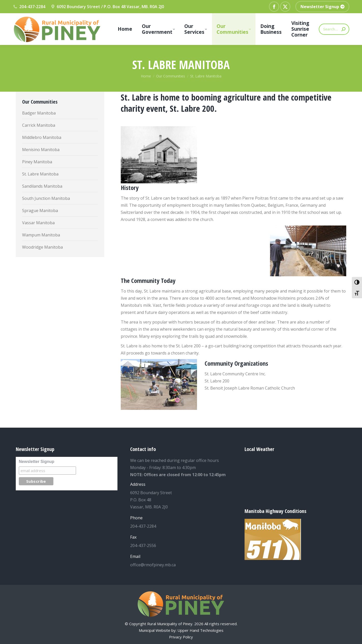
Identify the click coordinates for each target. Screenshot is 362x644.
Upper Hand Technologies (200, 630)
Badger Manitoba (39, 113)
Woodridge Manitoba (42, 247)
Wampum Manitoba (41, 235)
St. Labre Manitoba (40, 174)
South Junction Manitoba (46, 198)
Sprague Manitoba (40, 211)
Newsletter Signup (37, 462)
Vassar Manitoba (38, 223)
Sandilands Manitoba (42, 186)
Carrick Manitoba (39, 125)
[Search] (334, 29)
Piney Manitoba (37, 162)
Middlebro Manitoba (42, 137)
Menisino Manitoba (41, 150)
